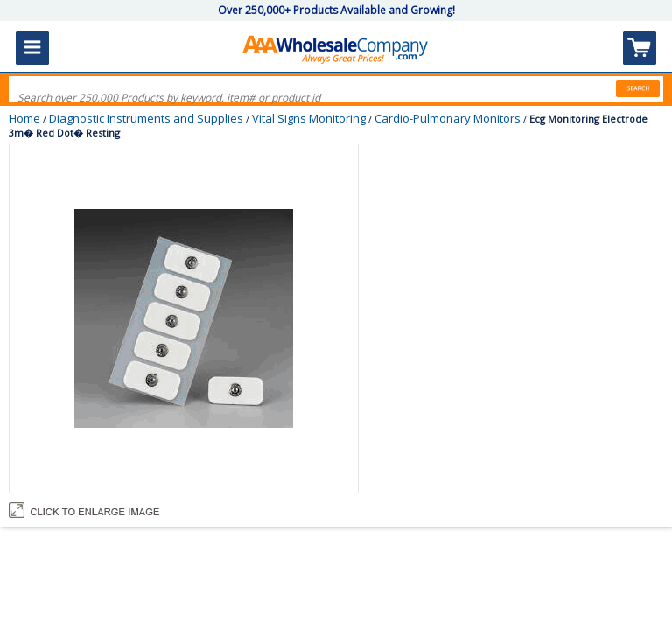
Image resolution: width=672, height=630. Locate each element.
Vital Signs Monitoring (309, 118)
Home (24, 118)
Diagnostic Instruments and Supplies (146, 118)
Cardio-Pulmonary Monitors (448, 118)
